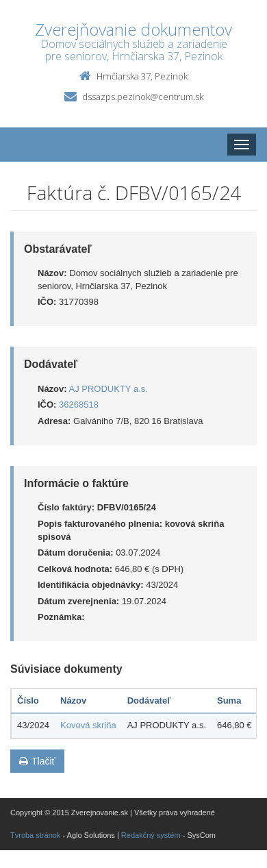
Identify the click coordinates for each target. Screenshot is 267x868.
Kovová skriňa (88, 725)
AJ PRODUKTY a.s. (109, 389)
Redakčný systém (151, 835)
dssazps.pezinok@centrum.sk (143, 97)
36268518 (79, 405)
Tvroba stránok (35, 835)
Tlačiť (37, 761)
